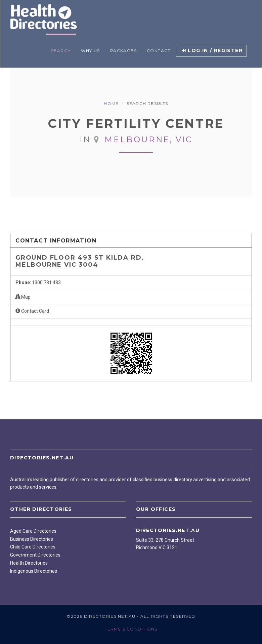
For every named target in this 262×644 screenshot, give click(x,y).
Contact (159, 51)
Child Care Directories (33, 547)
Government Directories (35, 555)
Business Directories (32, 539)
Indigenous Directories (34, 571)
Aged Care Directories (33, 531)
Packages (123, 51)
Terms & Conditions (131, 629)
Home (111, 103)
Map (23, 297)
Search (61, 51)
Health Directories (29, 563)
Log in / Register (212, 50)
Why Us (90, 51)
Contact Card (32, 311)
